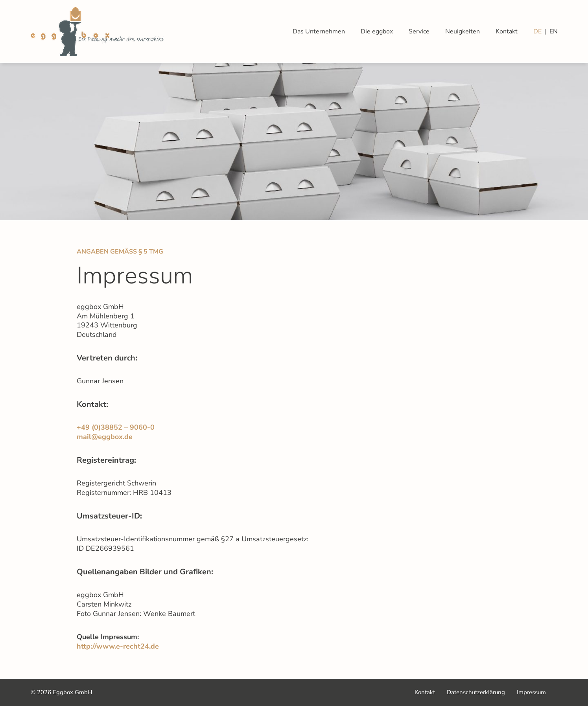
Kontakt (507, 31)
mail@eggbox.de (105, 437)
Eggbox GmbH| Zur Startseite (97, 32)
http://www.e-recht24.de (118, 646)
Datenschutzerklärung (476, 692)
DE (537, 31)
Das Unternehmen (319, 31)
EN (554, 31)
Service (419, 31)
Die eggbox (377, 31)
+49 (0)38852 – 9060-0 (116, 427)
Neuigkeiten (463, 31)
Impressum (531, 692)
